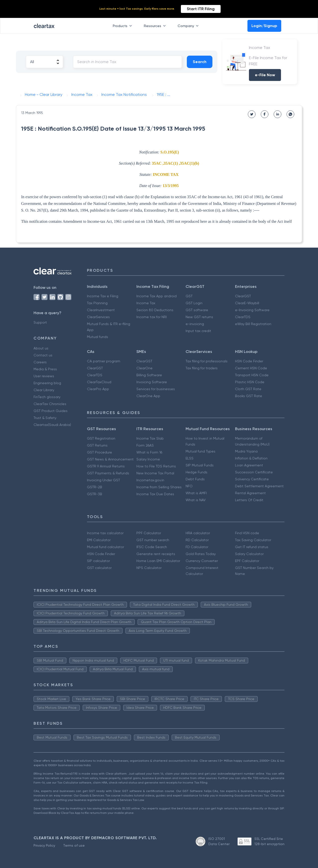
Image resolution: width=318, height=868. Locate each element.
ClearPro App (98, 389)
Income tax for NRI (152, 317)
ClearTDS (243, 317)
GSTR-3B (95, 494)
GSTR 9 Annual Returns (106, 466)
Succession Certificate (254, 472)
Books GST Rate (249, 396)
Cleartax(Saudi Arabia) (52, 425)
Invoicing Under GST (103, 480)
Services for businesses (156, 389)
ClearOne (144, 368)
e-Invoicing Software (252, 310)
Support (40, 322)
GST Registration (101, 438)
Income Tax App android (157, 296)
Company (189, 26)
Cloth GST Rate (248, 389)
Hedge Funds (197, 472)
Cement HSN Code (251, 368)
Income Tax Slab (150, 438)
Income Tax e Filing (103, 296)
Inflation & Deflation (251, 458)
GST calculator (99, 568)
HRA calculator (198, 533)
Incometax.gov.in (150, 480)
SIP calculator (98, 561)
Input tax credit (198, 331)
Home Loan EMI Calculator (158, 561)
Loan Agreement (249, 465)
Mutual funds (98, 337)
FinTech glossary (47, 397)
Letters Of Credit (249, 500)
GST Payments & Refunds (108, 473)
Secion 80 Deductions (155, 310)
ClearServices (98, 317)
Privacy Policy (44, 845)
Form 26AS (145, 445)
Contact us (43, 355)
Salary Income (148, 459)
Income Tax (146, 303)
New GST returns (199, 317)
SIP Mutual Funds (200, 465)
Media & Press (45, 369)
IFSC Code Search (152, 547)
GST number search (153, 540)
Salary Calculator (249, 554)
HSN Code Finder (249, 361)
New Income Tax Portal (155, 473)
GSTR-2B (95, 487)
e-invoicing (195, 324)
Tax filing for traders (202, 368)
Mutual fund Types (200, 451)
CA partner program (104, 361)
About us (41, 348)
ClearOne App (148, 396)
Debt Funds (195, 479)
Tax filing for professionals (207, 361)
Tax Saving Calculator (253, 540)
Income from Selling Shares (159, 487)
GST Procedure (99, 452)
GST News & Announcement (110, 459)
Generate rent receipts (156, 554)
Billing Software (149, 375)
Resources (156, 26)
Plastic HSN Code (250, 382)
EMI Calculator (99, 540)
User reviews (44, 376)
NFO (189, 486)
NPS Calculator (149, 568)
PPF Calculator (149, 533)
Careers (40, 362)
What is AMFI (196, 493)
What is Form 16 (149, 452)
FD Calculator (197, 547)
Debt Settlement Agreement (259, 486)
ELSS (190, 458)
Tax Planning (97, 303)
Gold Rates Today (201, 554)
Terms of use (74, 845)
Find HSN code (247, 533)
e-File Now (265, 75)
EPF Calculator (247, 561)
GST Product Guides (51, 411)
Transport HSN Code (252, 375)
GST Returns (97, 445)
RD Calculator (197, 540)
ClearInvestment (101, 310)
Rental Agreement (250, 493)
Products (123, 26)
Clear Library (44, 390)
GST (189, 296)
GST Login (194, 303)
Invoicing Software (152, 382)
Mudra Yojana (246, 451)
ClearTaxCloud (99, 382)
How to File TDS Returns (156, 466)
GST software (197, 310)
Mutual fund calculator (105, 547)
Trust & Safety (45, 418)
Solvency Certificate (252, 479)
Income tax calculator (105, 533)
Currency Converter (202, 561)
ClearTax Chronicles (50, 404)
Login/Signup (264, 26)
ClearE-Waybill (247, 303)
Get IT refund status (252, 547)
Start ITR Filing (201, 9)
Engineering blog (47, 383)
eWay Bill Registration (253, 324)
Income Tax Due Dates (155, 494)
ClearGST (243, 296)
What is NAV (196, 500)
